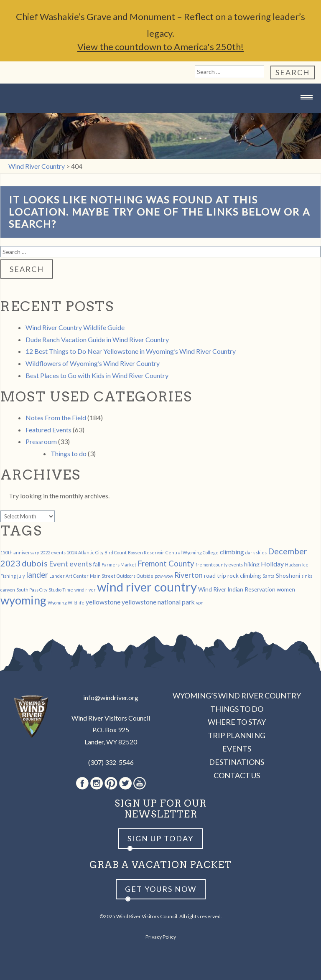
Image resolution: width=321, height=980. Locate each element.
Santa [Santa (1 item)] (269, 576)
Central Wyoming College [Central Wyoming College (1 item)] (192, 552)
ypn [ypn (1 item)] (200, 603)
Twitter (125, 783)
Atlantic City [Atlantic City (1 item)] (91, 552)
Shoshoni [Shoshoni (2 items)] (288, 575)
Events (237, 749)
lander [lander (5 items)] (37, 575)
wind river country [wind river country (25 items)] (147, 587)
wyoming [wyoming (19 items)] (23, 600)
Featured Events (48, 430)
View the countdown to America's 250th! (160, 47)
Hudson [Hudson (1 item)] (293, 565)
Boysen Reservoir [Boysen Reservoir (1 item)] (146, 552)
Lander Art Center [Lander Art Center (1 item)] (69, 576)
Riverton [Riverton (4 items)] (189, 575)
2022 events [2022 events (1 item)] (53, 552)
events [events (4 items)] (81, 564)
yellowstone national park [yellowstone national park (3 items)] (158, 602)
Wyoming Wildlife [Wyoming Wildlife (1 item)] (66, 603)
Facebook (82, 783)
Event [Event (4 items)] (59, 564)
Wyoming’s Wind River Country (237, 696)
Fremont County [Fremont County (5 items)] (166, 564)
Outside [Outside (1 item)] (145, 576)
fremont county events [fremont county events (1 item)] (219, 565)
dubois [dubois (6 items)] (35, 563)
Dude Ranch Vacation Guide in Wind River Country (97, 339)
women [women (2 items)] (286, 589)
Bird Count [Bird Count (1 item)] (116, 552)
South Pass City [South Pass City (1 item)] (32, 590)
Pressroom (41, 441)
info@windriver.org (111, 697)
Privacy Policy (161, 937)
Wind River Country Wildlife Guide (75, 327)
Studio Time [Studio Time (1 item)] (61, 590)
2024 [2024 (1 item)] (72, 552)
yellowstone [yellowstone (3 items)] (103, 602)
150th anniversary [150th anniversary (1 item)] (20, 552)
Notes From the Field (56, 418)
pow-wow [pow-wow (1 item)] (164, 576)
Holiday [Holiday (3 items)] (272, 564)
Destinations (237, 762)
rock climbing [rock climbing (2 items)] (244, 575)
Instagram (97, 783)
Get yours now (161, 889)
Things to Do (237, 709)
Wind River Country (160, 114)
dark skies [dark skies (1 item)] (256, 552)
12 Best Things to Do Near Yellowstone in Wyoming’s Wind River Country (131, 351)
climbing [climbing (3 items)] (232, 552)
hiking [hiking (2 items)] (252, 564)
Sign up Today (160, 838)
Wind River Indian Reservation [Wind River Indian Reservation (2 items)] (237, 589)
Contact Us (237, 775)
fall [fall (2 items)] (97, 564)
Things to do (69, 453)
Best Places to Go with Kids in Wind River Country (97, 375)
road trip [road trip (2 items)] (215, 575)
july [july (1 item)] (21, 576)
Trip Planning (237, 735)
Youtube (140, 783)
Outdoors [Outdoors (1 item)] (126, 576)
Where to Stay (237, 722)
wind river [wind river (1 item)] (85, 590)
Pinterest (111, 783)
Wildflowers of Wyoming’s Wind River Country (93, 363)
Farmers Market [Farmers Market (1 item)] (119, 565)
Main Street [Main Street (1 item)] (103, 576)
